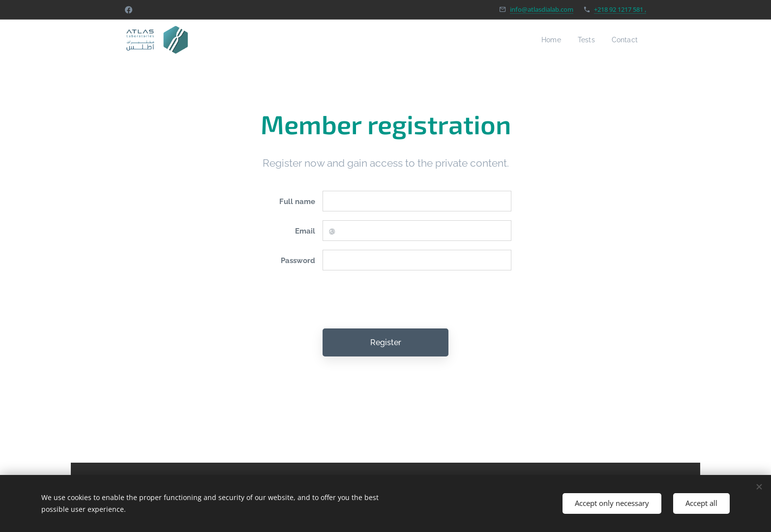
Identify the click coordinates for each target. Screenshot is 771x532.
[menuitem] (547, 40)
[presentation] (397, 299)
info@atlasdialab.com (542, 9)
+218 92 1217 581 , (620, 9)
